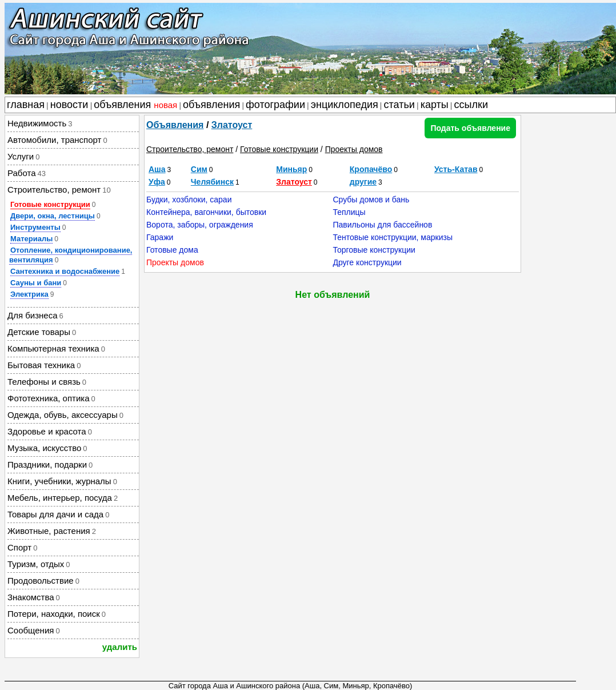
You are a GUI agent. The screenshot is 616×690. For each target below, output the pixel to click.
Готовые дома (172, 250)
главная (26, 105)
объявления (135, 105)
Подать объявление (470, 128)
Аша (157, 169)
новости (69, 105)
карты (435, 105)
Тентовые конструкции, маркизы (393, 237)
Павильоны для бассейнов (382, 225)
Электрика (29, 294)
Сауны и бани (36, 283)
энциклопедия (345, 105)
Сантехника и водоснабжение (65, 271)
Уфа (157, 182)
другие (363, 182)
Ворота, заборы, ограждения (200, 225)
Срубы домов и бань (371, 200)
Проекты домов (354, 149)
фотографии (275, 105)
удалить (120, 647)
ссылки (471, 105)
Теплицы (349, 212)
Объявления (175, 125)
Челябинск (212, 182)
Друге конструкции (367, 262)
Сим (199, 169)
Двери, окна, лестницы (53, 216)
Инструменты (35, 227)
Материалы (31, 239)
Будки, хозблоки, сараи (189, 200)
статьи (399, 105)
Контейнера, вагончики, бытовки (206, 212)
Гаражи (160, 237)
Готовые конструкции (50, 204)
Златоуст (232, 125)
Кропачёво (371, 169)
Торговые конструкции (374, 250)
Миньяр (291, 169)
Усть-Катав (456, 169)
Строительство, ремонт (190, 149)
